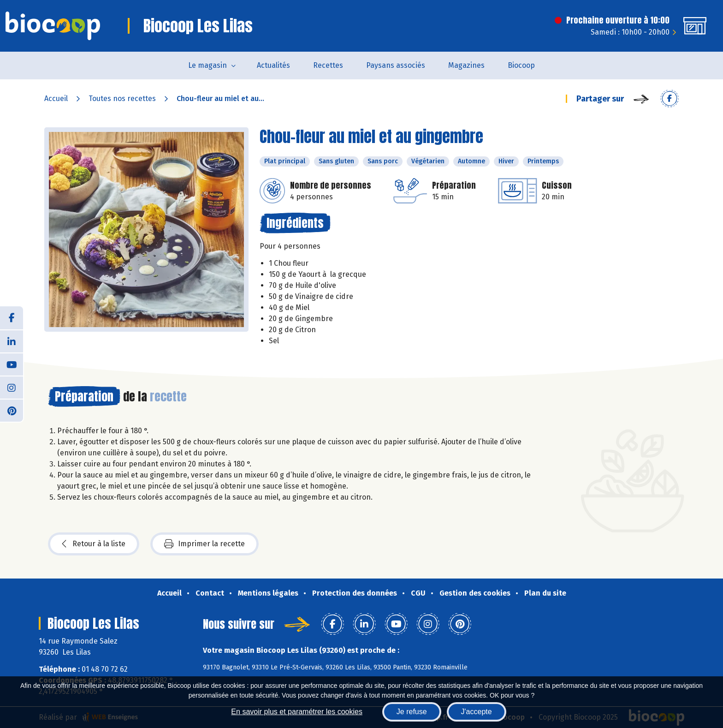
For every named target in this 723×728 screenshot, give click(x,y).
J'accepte (477, 712)
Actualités (273, 65)
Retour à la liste (94, 544)
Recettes (328, 65)
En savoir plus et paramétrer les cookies (297, 712)
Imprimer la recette (204, 544)
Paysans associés (396, 65)
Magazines (466, 65)
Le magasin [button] (207, 65)
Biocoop (521, 65)
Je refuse (412, 712)
